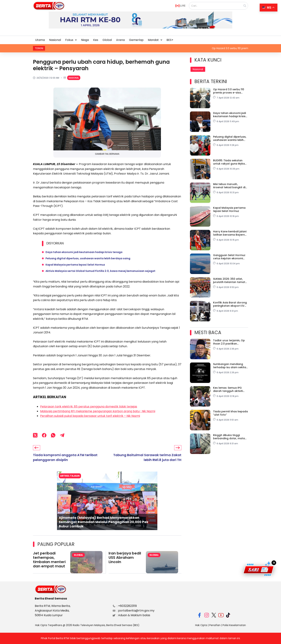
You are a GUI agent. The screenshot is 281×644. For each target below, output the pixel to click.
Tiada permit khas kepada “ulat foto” (230, 413)
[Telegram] (62, 436)
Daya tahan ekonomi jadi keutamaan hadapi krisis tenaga (84, 252)
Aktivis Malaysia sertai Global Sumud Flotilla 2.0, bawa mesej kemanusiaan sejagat (100, 272)
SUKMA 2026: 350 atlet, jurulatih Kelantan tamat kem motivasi (229, 280)
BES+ (170, 40)
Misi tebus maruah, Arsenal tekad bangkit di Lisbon (229, 186)
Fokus (71, 40)
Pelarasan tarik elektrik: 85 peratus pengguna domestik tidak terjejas (89, 407)
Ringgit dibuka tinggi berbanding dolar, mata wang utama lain (229, 437)
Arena (120, 40)
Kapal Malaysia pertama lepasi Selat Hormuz (75, 265)
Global (107, 40)
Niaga (85, 40)
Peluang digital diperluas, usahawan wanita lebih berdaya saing (88, 259)
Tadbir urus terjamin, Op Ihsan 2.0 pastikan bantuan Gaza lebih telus (230, 342)
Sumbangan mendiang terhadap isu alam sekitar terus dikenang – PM (230, 366)
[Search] (245, 6)
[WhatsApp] (53, 436)
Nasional (55, 40)
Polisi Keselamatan (234, 625)
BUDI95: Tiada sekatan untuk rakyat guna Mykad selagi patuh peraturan (230, 162)
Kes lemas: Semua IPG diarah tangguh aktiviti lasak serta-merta (228, 389)
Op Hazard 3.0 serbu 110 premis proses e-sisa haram (229, 91)
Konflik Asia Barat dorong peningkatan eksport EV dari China (230, 304)
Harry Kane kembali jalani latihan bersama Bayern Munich (230, 233)
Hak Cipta (201, 625)
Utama (40, 40)
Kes (96, 40)
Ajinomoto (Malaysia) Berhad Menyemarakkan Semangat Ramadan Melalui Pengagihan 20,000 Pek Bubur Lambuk (104, 522)
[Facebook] (44, 436)
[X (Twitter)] (35, 436)
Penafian (215, 625)
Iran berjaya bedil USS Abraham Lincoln (125, 558)
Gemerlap (136, 40)
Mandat (155, 40)
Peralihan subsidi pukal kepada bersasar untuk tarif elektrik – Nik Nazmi (90, 417)
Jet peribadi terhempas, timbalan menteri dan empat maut (49, 560)
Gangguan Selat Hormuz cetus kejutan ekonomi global (229, 257)
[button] (71, 40)
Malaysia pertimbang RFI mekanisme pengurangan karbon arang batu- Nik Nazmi (98, 412)
